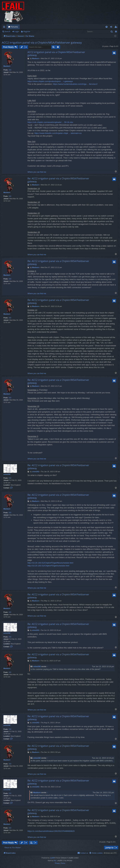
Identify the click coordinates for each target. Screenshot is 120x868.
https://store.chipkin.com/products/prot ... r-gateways (50, 81)
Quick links (5, 27)
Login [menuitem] (112, 27)
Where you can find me (37, 172)
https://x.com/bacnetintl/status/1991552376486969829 (51, 831)
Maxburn (7, 66)
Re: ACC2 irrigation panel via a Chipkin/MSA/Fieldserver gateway (58, 180)
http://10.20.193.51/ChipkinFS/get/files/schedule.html (50, 563)
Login (17, 31)
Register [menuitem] (117, 27)
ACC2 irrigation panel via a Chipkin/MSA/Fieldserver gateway (42, 43)
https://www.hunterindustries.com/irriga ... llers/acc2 (75, 84)
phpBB (52, 858)
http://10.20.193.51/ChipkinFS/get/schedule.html (48, 566)
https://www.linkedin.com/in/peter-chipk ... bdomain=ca (58, 133)
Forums (14, 27)
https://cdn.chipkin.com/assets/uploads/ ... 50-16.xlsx (50, 122)
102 (10, 70)
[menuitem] (107, 27)
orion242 (7, 474)
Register (27, 31)
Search (7, 31)
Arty (55, 861)
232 (10, 478)
